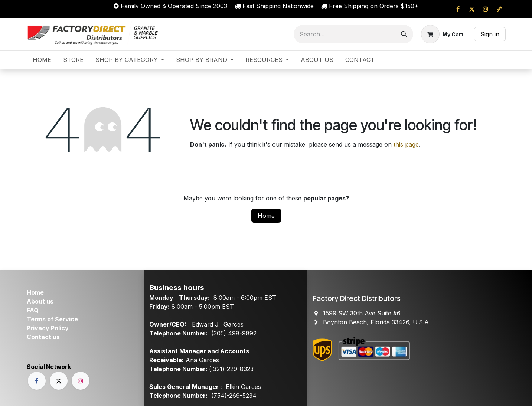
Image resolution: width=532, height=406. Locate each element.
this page (406, 144)
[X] (472, 9)
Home (266, 216)
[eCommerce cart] (442, 34)
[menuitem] (42, 60)
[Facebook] (458, 9)
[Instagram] (486, 9)
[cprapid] (499, 9)
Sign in (490, 34)
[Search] (404, 34)
